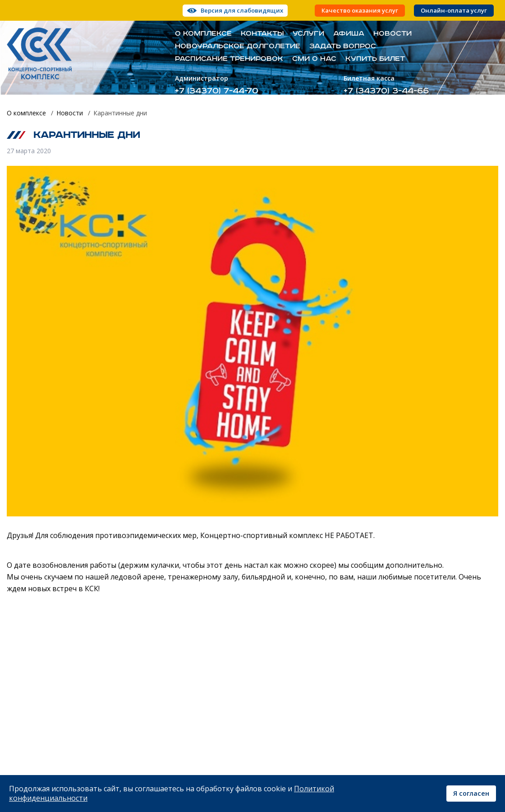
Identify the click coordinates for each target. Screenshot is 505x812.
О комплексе (203, 34)
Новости (393, 34)
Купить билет (375, 59)
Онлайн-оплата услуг (454, 11)
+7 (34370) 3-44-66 (386, 91)
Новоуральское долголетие (238, 46)
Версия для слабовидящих (242, 10)
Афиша (349, 34)
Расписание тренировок (229, 59)
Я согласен (471, 793)
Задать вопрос (343, 46)
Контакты (262, 34)
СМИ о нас (314, 59)
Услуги (308, 34)
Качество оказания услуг (360, 11)
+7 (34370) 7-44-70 (217, 91)
